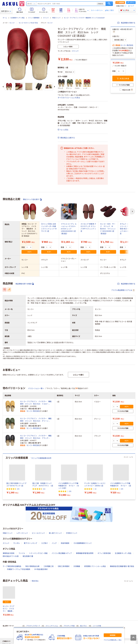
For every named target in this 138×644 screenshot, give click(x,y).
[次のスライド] (54, 87)
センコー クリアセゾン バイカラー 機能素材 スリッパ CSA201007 (84, 18)
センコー (12, 23)
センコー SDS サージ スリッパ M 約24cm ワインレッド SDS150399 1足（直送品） (108, 229)
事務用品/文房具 (9, 553)
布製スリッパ (56, 18)
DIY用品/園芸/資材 (41, 569)
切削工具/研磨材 (64, 566)
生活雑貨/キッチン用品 (17, 18)
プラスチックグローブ (33, 626)
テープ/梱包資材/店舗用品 (12, 566)
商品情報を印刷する (126, 23)
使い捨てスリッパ (55, 533)
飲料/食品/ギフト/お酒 (11, 556)
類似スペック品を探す (32, 199)
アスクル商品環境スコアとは (123, 290)
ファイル (22, 553)
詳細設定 (100, 4)
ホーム (5, 18)
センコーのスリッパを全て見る (28, 23)
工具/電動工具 (49, 566)
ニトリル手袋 (97, 626)
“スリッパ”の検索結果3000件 (41, 458)
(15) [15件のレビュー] (18, 489)
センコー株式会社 (127, 45)
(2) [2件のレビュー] (96, 489)
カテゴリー (6, 11)
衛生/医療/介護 (28, 556)
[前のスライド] (3, 87)
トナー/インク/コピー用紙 (38, 553)
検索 (109, 4)
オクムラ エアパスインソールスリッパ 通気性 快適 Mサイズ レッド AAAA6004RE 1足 (128, 229)
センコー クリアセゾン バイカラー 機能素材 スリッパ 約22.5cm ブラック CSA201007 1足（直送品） (36, 437)
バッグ (54, 543)
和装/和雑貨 (65, 543)
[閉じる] (124, 628)
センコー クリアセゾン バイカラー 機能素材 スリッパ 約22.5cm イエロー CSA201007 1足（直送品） (36, 403)
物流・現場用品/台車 (32, 566)
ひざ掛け (45, 543)
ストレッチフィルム (52, 626)
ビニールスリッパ (38, 533)
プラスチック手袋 (69, 626)
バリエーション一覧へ (36, 388)
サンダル (17, 543)
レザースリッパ (22, 533)
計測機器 (77, 566)
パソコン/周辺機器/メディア (62, 553)
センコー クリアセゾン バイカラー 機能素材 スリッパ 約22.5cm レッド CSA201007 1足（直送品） (9, 609)
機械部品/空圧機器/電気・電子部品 (122, 566)
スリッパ (46, 18)
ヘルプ (132, 6)
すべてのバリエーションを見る (69, 98)
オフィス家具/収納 (104, 553)
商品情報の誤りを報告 (25, 284)
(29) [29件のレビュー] (70, 491)
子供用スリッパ (71, 533)
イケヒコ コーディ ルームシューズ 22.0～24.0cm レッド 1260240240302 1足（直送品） (69, 229)
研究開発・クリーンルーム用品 (95, 566)
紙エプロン (84, 626)
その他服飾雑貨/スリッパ (83, 543)
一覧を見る (35, 581)
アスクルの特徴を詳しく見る (113, 640)
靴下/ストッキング (31, 543)
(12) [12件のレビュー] (44, 489)
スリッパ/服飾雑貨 (34, 18)
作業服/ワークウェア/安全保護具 (19, 569)
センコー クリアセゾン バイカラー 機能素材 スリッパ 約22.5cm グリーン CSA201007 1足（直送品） (36, 420)
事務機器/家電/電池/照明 (85, 553)
